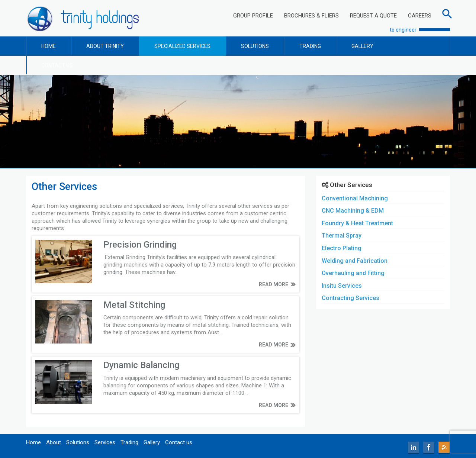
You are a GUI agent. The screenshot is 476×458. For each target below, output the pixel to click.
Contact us (179, 442)
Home (33, 442)
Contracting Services (350, 298)
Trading (129, 442)
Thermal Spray (342, 236)
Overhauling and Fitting (353, 273)
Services (105, 442)
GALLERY (362, 46)
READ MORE (274, 284)
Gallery (152, 442)
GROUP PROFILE (253, 16)
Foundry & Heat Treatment (357, 223)
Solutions (78, 442)
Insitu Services (342, 286)
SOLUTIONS (255, 46)
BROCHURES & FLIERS (311, 16)
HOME (49, 46)
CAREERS (420, 16)
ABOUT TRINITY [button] (105, 46)
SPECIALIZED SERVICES (182, 46)
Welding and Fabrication (355, 261)
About (54, 442)
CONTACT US (57, 65)
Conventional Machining (355, 198)
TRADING (310, 46)
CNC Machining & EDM (353, 211)
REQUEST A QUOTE (373, 16)
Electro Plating (342, 248)
